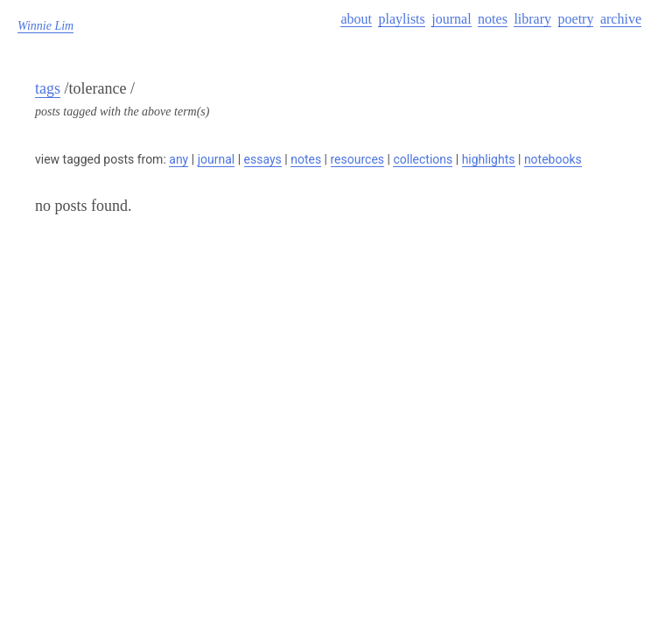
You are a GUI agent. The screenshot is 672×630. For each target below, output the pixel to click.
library (532, 19)
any (178, 159)
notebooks (553, 159)
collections (423, 159)
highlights (489, 159)
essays (263, 159)
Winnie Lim (45, 26)
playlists (401, 19)
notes (493, 19)
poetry (576, 19)
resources (358, 159)
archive (621, 19)
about (356, 19)
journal (451, 19)
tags (48, 88)
